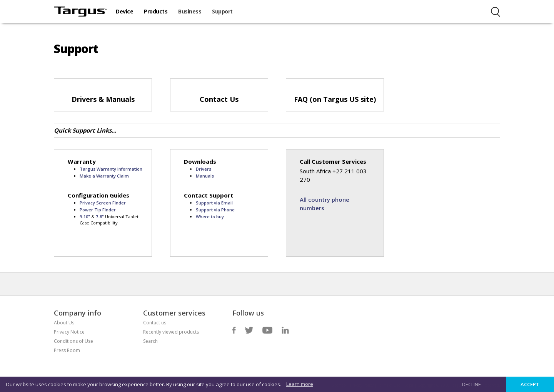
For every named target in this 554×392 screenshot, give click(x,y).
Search (150, 341)
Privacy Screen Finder (103, 203)
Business (190, 11)
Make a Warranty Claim (104, 176)
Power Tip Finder (98, 210)
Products (156, 11)
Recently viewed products (171, 332)
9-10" (85, 217)
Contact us (155, 323)
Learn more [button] (300, 384)
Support (222, 11)
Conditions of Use (73, 341)
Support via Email (214, 203)
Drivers (204, 169)
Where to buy (210, 217)
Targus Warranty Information (111, 169)
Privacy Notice (69, 332)
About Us (64, 323)
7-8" (100, 217)
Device (124, 11)
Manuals (205, 176)
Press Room (67, 350)
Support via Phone (215, 210)
